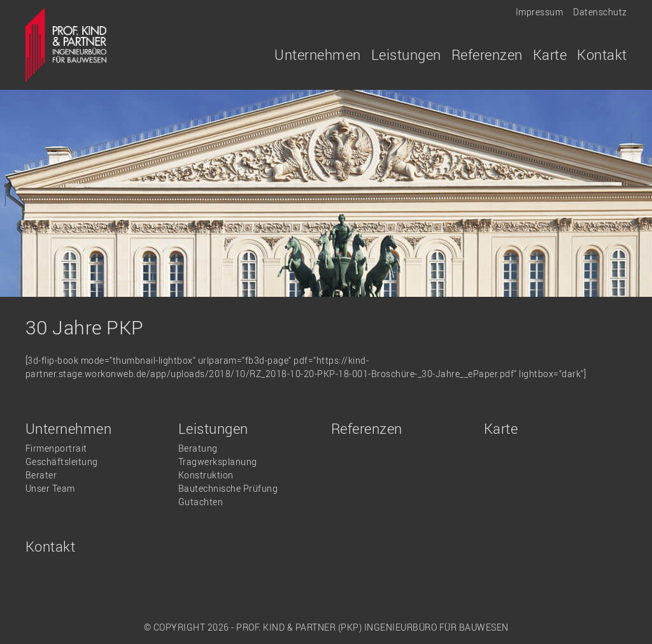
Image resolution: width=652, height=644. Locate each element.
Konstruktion (206, 475)
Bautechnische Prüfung (228, 488)
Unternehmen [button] (318, 54)
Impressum (540, 12)
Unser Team (50, 488)
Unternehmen (69, 428)
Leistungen (213, 428)
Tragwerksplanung (218, 462)
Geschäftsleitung (62, 462)
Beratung (198, 448)
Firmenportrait (56, 448)
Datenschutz (600, 12)
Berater (41, 475)
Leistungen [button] (406, 54)
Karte (550, 54)
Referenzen (487, 54)
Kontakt (602, 54)
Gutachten (201, 502)
